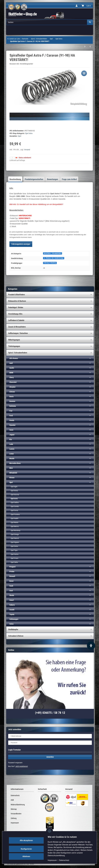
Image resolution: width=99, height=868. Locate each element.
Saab (11, 586)
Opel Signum (15, 542)
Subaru (12, 605)
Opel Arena (14, 491)
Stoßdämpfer (13, 629)
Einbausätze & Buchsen (17, 301)
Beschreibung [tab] (15, 179)
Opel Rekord (15, 538)
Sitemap (14, 809)
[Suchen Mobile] (47, 22)
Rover (12, 581)
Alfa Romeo (14, 358)
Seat (11, 591)
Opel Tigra (14, 550)
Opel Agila (14, 487)
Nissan (12, 478)
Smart (12, 600)
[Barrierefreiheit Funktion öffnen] (91, 646)
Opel (11, 482)
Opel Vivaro (15, 558)
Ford (11, 416)
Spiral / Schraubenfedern (18, 353)
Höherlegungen (14, 340)
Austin (12, 368)
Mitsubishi (13, 473)
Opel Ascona (15, 495)
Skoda (12, 595)
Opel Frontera (15, 514)
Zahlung (14, 818)
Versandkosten (16, 814)
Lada (11, 444)
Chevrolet (13, 382)
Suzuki (12, 610)
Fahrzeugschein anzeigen (21, 244)
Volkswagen (14, 619)
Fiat (11, 411)
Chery (12, 377)
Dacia (11, 397)
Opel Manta (14, 522)
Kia (11, 439)
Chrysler (13, 387)
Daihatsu (13, 406)
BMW (11, 373)
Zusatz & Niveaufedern (17, 327)
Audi (11, 363)
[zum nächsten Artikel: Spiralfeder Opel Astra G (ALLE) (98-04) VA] (85, 47)
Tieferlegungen (14, 346)
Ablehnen (28, 856)
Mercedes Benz (15, 463)
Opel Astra (29, 133)
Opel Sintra (14, 546)
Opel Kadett (15, 518)
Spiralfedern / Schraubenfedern (53, 253)
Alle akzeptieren (28, 840)
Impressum (54, 860)
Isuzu (11, 430)
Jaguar (12, 435)
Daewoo (12, 401)
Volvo (11, 624)
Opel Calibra (15, 502)
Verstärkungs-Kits (15, 314)
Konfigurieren (28, 849)
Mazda (12, 458)
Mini (11, 468)
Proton (12, 571)
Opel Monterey (15, 530)
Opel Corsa (14, 510)
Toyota (12, 614)
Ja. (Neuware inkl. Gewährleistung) (54, 258)
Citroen (12, 392)
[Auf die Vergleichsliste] (84, 73)
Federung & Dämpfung (50, 263)
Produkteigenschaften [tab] (34, 179)
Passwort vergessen (15, 763)
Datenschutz (66, 860)
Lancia (12, 449)
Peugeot (12, 567)
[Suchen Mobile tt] (47, 22)
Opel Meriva (15, 526)
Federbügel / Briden (16, 307)
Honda (12, 420)
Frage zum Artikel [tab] (69, 179)
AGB (12, 800)
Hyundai (12, 425)
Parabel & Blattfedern (16, 295)
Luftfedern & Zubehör (16, 320)
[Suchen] (90, 22)
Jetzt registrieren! (22, 766)
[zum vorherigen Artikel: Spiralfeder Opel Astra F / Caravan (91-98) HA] (90, 47)
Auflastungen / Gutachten (18, 333)
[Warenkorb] (86, 6)
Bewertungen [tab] (53, 179)
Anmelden (50, 757)
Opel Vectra (15, 554)
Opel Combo (15, 506)
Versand (27, 150)
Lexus (12, 454)
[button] (77, 6)
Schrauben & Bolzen (16, 636)
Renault (12, 576)
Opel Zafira (14, 562)
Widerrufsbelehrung (18, 805)
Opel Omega (15, 534)
